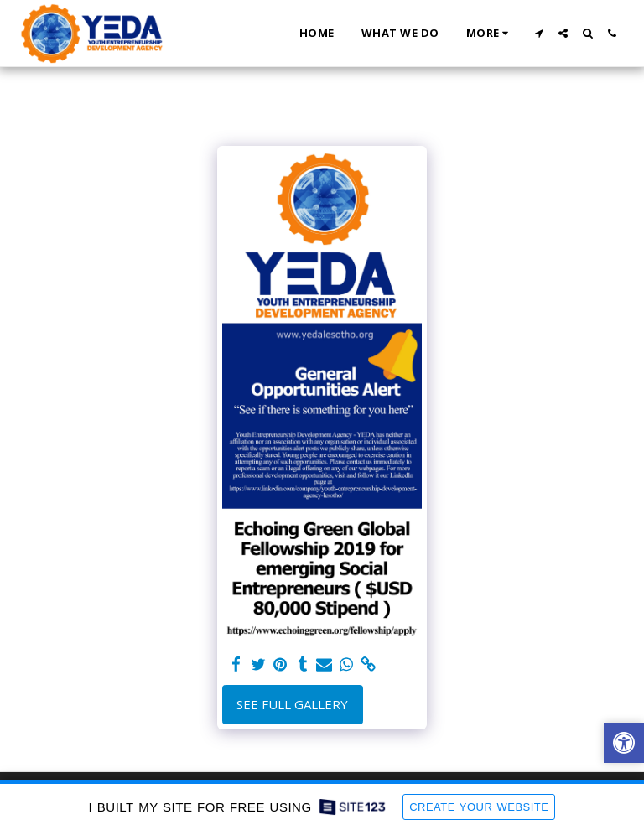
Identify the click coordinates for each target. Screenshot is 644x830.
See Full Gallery (292, 704)
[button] (539, 33)
